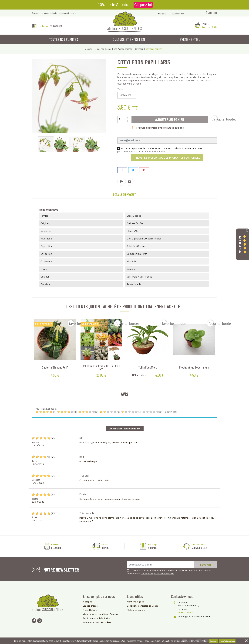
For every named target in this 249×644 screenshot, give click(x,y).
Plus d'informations (227, 641)
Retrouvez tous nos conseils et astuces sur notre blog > (54, 13)
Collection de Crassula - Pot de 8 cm (101, 367)
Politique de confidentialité (96, 618)
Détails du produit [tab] (124, 195)
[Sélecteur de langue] (164, 14)
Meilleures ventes (136, 610)
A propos (87, 602)
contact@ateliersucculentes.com (194, 616)
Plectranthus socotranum (194, 367)
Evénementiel (190, 39)
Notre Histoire (90, 610)
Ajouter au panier (170, 119)
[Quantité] (122, 119)
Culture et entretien (129, 39)
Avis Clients (240, 245)
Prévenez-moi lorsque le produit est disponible (167, 158)
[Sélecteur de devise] (184, 14)
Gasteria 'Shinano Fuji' (55, 367)
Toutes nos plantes (64, 39)
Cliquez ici (143, 5)
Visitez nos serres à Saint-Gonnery (101, 614)
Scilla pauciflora (148, 367)
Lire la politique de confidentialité (148, 151)
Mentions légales (135, 602)
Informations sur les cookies (97, 622)
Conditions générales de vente (142, 606)
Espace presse (90, 606)
